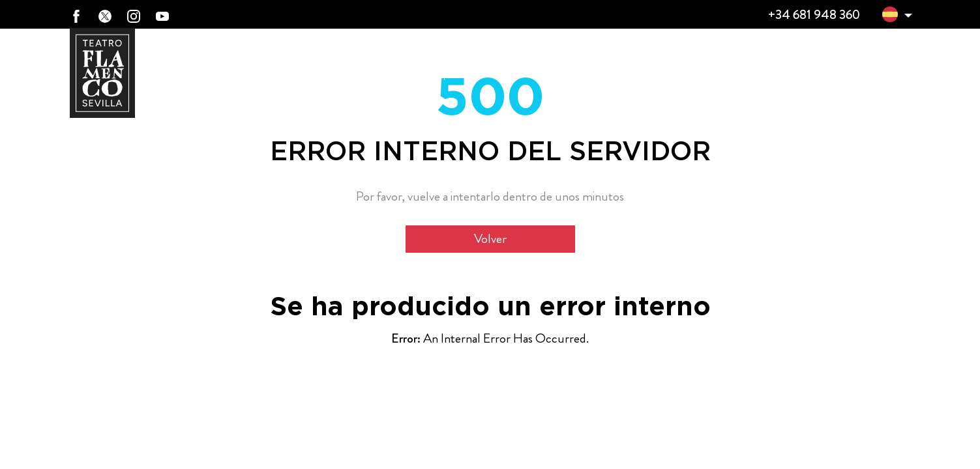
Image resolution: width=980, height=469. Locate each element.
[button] (890, 16)
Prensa (886, 60)
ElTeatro (400, 60)
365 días (492, 60)
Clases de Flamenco (712, 60)
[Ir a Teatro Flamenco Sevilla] (102, 73)
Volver (490, 239)
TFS (804, 60)
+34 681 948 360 (814, 15)
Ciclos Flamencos (598, 60)
